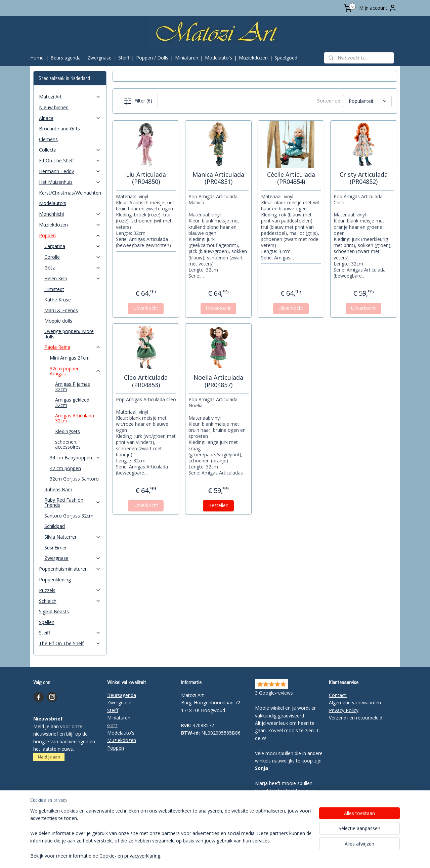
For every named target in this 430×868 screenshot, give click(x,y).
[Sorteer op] (367, 101)
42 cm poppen (65, 468)
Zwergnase (99, 58)
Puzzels (70, 590)
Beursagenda (122, 695)
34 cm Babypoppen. (75, 458)
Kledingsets (68, 431)
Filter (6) (138, 101)
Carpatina (73, 246)
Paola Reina (73, 347)
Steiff (124, 58)
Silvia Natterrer (73, 537)
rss (200, 856)
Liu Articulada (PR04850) (146, 178)
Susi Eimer (56, 548)
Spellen (47, 622)
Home (37, 58)
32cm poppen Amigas (75, 371)
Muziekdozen (253, 58)
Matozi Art (70, 97)
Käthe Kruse (58, 300)
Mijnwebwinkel (285, 856)
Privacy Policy (344, 710)
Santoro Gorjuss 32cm (69, 516)
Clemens (48, 139)
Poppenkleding (55, 580)
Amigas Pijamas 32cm (73, 386)
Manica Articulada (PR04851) (218, 178)
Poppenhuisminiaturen (70, 569)
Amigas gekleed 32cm (72, 402)
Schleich (70, 601)
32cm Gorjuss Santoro (74, 479)
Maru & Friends (61, 310)
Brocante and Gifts (59, 129)
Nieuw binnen (54, 107)
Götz (73, 268)
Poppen (70, 235)
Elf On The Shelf (70, 160)
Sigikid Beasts (54, 611)
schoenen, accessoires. (68, 444)
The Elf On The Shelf (70, 643)
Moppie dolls (58, 321)
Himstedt (54, 289)
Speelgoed (286, 58)
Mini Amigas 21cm (70, 358)
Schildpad (55, 526)
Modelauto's (219, 58)
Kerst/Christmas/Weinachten (70, 193)
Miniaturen (187, 58)
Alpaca (70, 118)
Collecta (70, 150)
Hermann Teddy (70, 171)
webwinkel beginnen (226, 856)
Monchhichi (70, 214)
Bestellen (218, 505)
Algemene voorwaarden (355, 702)
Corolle (73, 257)
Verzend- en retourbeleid (356, 718)
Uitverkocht (146, 308)
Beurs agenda (66, 58)
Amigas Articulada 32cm (75, 418)
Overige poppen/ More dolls (69, 334)
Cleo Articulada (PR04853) (146, 381)
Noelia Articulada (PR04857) (218, 381)
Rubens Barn (58, 489)
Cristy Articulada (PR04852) (363, 178)
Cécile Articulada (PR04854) (291, 178)
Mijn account (378, 8)
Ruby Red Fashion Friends (73, 502)
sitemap (186, 856)
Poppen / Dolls (152, 58)
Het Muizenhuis (70, 182)
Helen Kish (73, 278)
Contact (338, 695)
